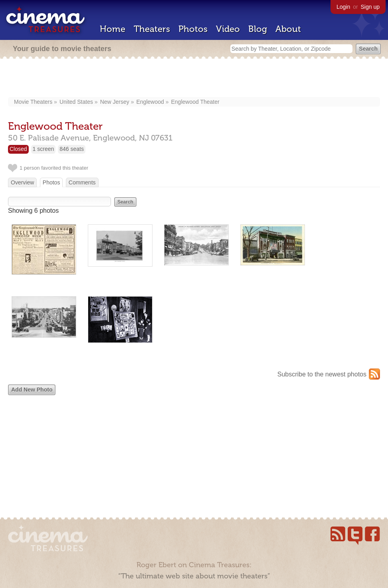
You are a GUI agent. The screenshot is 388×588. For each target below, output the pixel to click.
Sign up (370, 7)
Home (113, 29)
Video (228, 29)
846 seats (72, 149)
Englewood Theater (195, 102)
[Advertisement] (194, 79)
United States (76, 102)
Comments (82, 182)
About (288, 29)
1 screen (44, 149)
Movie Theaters (33, 102)
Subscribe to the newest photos (322, 374)
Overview (22, 182)
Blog (258, 29)
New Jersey (115, 102)
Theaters (152, 29)
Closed (18, 149)
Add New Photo (32, 390)
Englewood (150, 102)
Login (343, 7)
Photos (193, 29)
